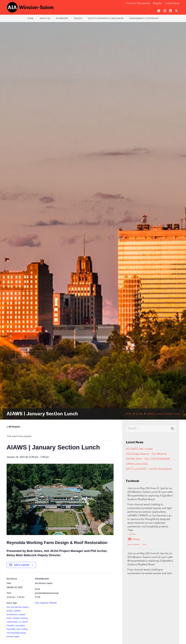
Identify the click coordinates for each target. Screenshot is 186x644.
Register (158, 3)
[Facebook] (159, 11)
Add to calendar (22, 565)
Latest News (172, 3)
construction (12, 622)
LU (20, 622)
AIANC (10, 611)
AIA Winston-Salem (20, 607)
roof (18, 629)
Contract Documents (138, 3)
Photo (134, 540)
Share (144, 545)
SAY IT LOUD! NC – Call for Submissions (149, 469)
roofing (24, 629)
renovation (20, 625)
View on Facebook (133, 545)
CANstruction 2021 (137, 464)
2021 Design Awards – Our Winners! (146, 454)
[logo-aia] (30, 7)
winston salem (13, 636)
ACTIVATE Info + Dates (139, 449)
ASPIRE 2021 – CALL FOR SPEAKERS (148, 459)
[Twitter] (176, 11)
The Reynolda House (16, 633)
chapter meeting (20, 618)
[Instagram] (165, 11)
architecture (12, 614)
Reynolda (11, 629)
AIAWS (17, 611)
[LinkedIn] (171, 11)
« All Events (13, 427)
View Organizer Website (46, 603)
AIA (8, 607)
